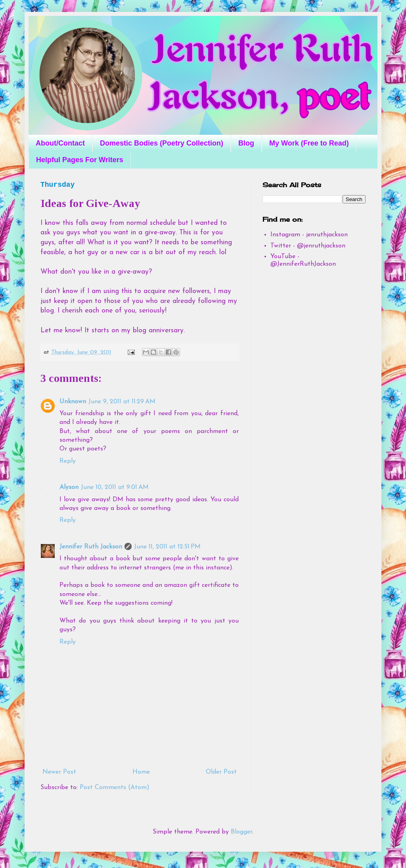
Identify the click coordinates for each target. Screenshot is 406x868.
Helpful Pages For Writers (80, 160)
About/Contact (60, 143)
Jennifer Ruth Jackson (91, 547)
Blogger (241, 832)
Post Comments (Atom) (115, 788)
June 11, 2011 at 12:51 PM (167, 547)
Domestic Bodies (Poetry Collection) (162, 143)
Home (141, 772)
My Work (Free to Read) (309, 143)
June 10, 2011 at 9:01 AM (115, 487)
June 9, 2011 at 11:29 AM (122, 402)
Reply (68, 461)
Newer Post (59, 772)
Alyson (69, 487)
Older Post (221, 772)
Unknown (73, 402)
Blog (246, 143)
